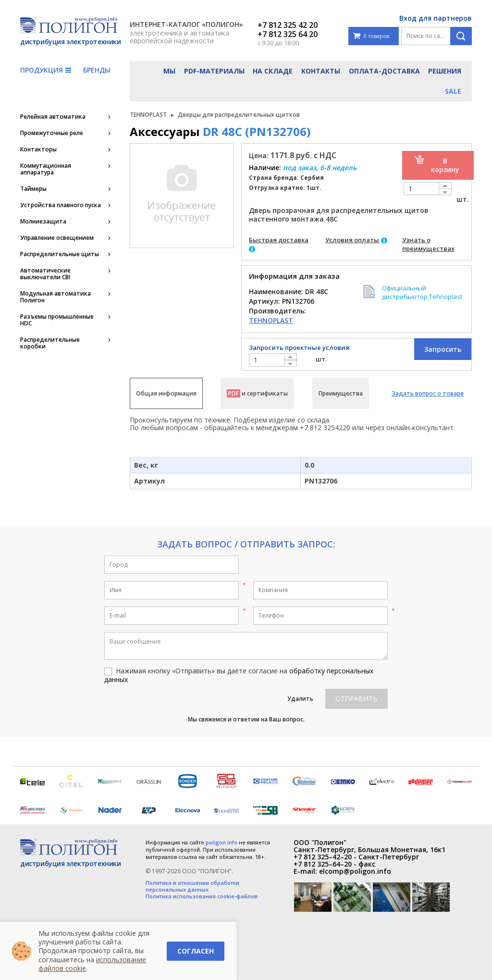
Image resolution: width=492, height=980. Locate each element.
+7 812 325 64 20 (288, 34)
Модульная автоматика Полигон (55, 297)
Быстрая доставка (279, 240)
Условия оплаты (352, 240)
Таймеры (33, 189)
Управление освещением (57, 238)
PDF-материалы (214, 71)
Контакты (321, 71)
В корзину (445, 165)
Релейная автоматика (53, 117)
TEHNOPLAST (148, 115)
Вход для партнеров (436, 18)
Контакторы (38, 149)
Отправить (357, 699)
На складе (273, 71)
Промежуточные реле (52, 133)
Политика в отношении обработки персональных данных (192, 886)
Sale (453, 91)
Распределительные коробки (50, 343)
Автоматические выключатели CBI (45, 274)
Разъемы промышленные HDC (57, 320)
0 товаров (371, 36)
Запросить (443, 349)
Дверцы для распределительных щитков (239, 115)
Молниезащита (43, 222)
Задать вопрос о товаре (428, 393)
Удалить (300, 699)
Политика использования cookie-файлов (202, 896)
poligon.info (221, 842)
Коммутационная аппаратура (46, 169)
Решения (445, 71)
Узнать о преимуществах (428, 244)
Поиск (461, 36)
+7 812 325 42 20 (288, 25)
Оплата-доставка (384, 71)
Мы (169, 71)
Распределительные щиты (60, 254)
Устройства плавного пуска (61, 205)
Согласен (196, 951)
